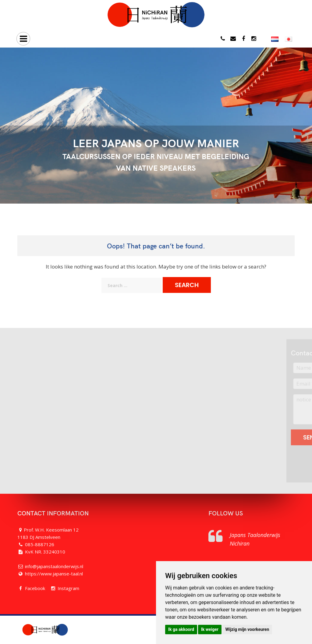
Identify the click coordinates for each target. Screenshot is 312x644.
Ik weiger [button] (210, 629)
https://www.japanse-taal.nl (54, 574)
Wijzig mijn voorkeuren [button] (247, 629)
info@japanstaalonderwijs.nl (54, 566)
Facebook (35, 588)
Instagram (68, 588)
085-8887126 (40, 544)
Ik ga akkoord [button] (181, 629)
